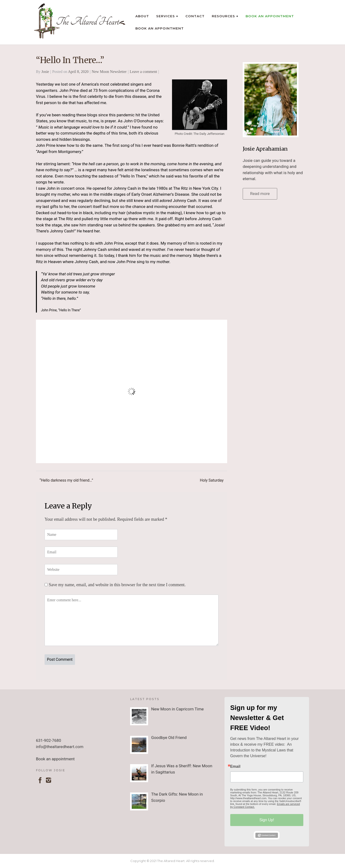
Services (166, 16)
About (142, 16)
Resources (223, 16)
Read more (260, 194)
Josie (45, 72)
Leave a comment (144, 72)
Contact (195, 16)
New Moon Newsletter (109, 72)
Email (235, 767)
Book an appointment (55, 759)
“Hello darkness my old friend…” (66, 480)
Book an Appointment (270, 16)
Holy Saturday (212, 480)
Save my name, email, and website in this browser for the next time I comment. (117, 585)
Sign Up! (267, 820)
